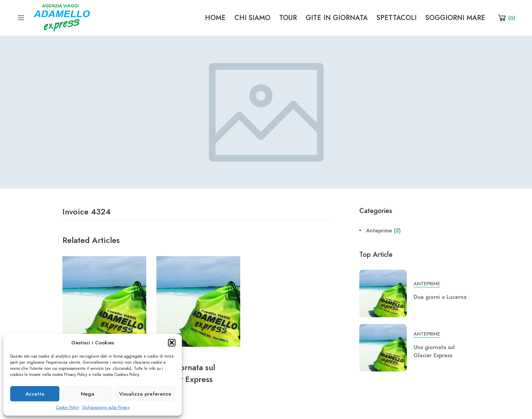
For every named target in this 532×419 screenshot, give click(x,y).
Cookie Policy (68, 407)
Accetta (35, 394)
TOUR (288, 18)
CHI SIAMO (252, 18)
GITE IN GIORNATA (337, 18)
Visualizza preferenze (145, 394)
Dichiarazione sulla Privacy (106, 407)
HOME (215, 18)
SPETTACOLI (397, 18)
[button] (172, 343)
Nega (88, 394)
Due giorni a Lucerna (440, 297)
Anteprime (379, 231)
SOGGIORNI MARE (455, 18)
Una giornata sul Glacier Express (434, 351)
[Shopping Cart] (506, 18)
